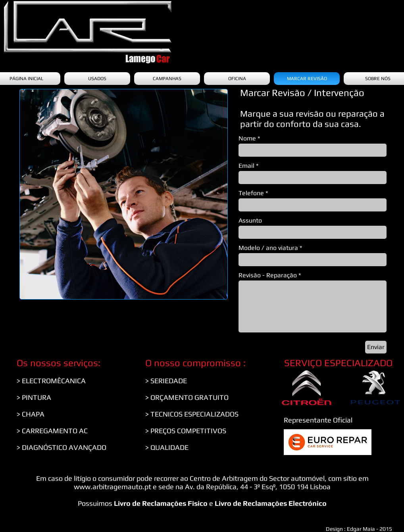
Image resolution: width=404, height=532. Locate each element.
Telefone (251, 193)
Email (246, 166)
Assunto (250, 221)
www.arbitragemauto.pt (113, 487)
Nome (247, 138)
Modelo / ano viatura (268, 248)
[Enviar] (376, 347)
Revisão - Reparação (268, 275)
